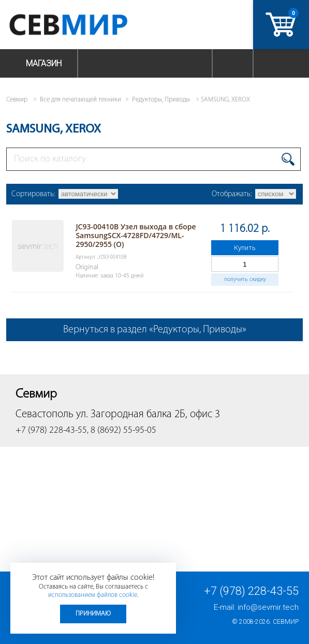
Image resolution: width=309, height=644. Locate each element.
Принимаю (93, 614)
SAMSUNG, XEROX (225, 100)
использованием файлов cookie (93, 595)
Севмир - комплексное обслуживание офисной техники (89, 25)
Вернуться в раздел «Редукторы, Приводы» (155, 330)
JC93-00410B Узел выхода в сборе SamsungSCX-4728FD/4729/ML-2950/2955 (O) (136, 235)
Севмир (286, 622)
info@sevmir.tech (268, 607)
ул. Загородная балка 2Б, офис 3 (148, 414)
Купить (245, 248)
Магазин (44, 63)
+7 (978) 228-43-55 (251, 591)
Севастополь (45, 414)
